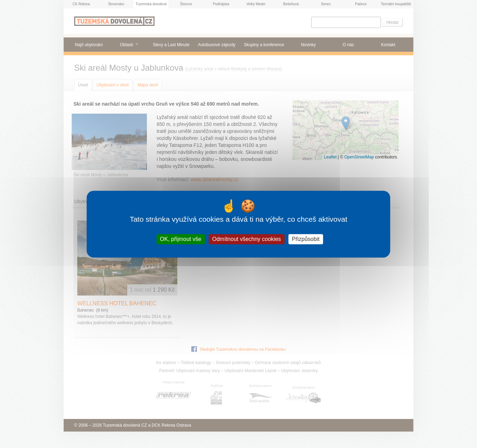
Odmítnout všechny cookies (247, 239)
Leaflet (330, 157)
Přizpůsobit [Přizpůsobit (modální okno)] (305, 239)
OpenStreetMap (359, 157)
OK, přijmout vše (180, 239)
